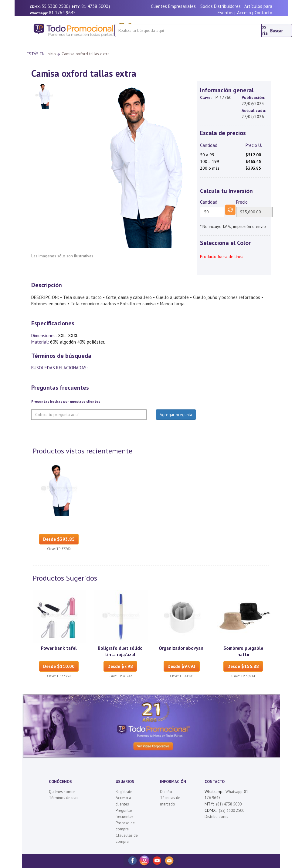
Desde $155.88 (243, 666)
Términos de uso (63, 798)
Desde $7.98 (120, 666)
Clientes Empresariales (173, 6)
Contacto (263, 13)
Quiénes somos (62, 792)
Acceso (244, 13)
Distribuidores (216, 817)
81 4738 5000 (95, 6)
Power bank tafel (59, 648)
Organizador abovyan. (182, 648)
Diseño (166, 792)
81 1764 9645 (62, 13)
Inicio (51, 54)
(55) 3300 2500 (232, 810)
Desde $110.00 (59, 666)
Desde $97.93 (182, 666)
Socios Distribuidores (221, 6)
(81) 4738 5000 (229, 804)
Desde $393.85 (59, 539)
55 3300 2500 (55, 6)
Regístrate (124, 792)
